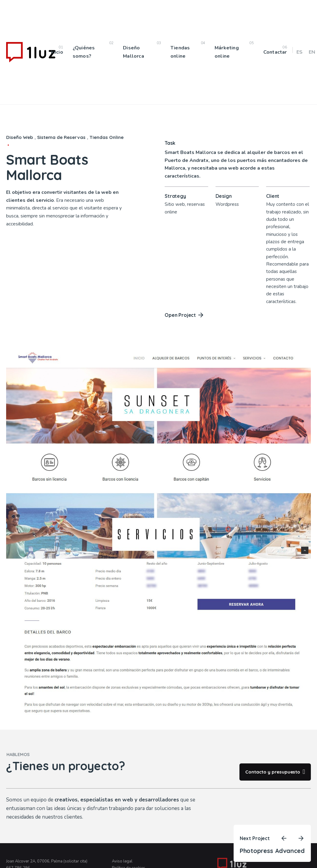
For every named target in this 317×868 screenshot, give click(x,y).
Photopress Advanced (272, 851)
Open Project (184, 315)
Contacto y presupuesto (275, 772)
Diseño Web (20, 137)
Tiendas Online (107, 137)
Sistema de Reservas (61, 137)
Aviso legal (122, 861)
